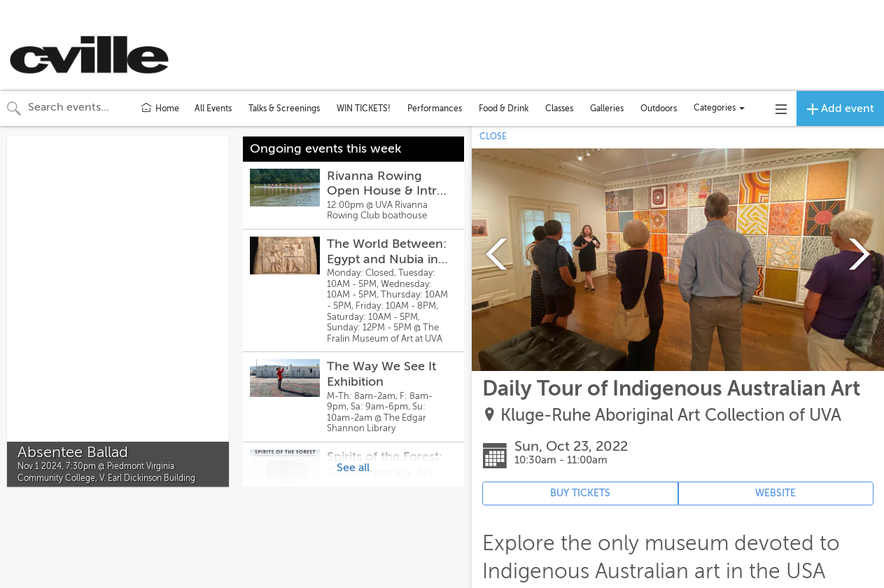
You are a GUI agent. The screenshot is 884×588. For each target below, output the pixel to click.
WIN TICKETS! (364, 108)
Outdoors (659, 108)
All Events (213, 108)
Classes (559, 108)
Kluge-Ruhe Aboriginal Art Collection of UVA (671, 415)
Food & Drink (504, 108)
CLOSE (493, 136)
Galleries (607, 108)
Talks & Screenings (284, 108)
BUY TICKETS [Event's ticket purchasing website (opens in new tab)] (580, 493)
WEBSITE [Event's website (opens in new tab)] (776, 493)
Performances (435, 108)
